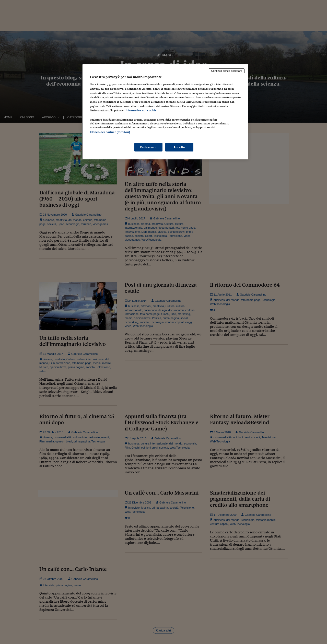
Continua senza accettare (227, 71)
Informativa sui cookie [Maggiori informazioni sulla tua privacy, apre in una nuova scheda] (141, 110)
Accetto (179, 147)
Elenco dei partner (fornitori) (110, 132)
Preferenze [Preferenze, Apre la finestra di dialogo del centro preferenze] (148, 147)
